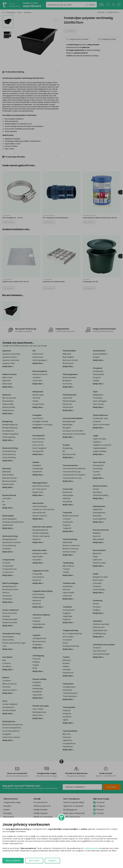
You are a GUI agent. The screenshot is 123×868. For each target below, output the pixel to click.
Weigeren (52, 861)
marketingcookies (91, 848)
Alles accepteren (13, 861)
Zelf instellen (34, 861)
